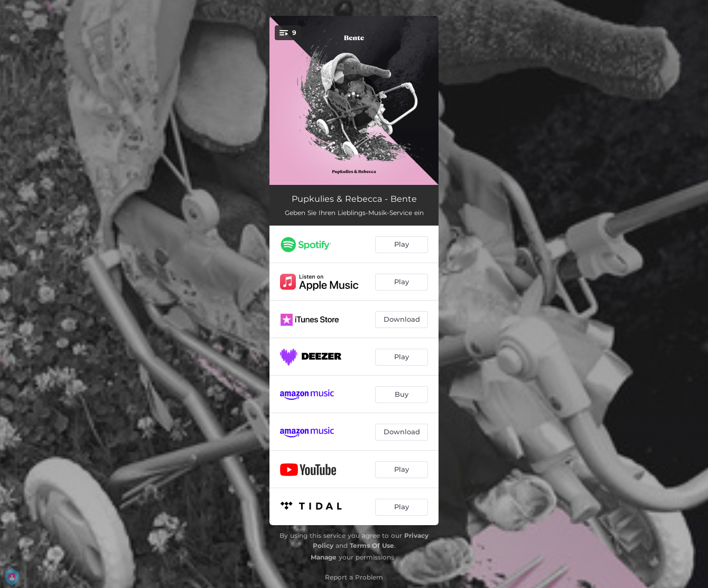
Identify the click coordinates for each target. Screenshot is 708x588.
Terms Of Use (372, 545)
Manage (324, 557)
